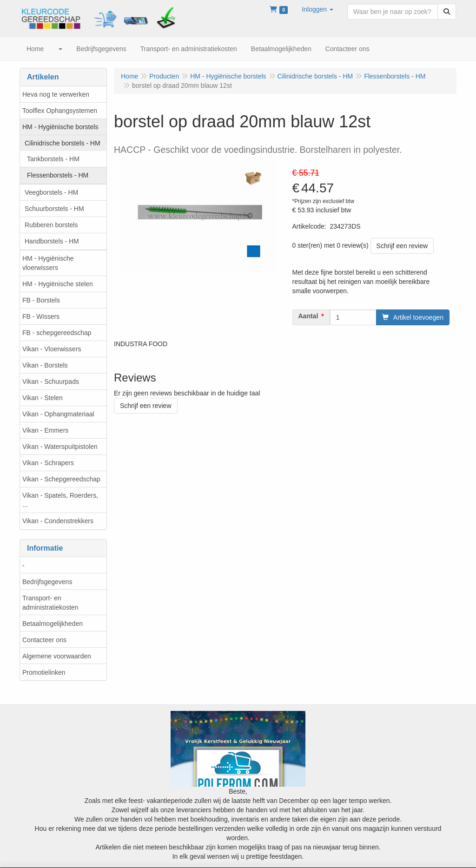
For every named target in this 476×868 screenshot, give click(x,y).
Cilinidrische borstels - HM (63, 143)
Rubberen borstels (51, 225)
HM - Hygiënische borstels (60, 127)
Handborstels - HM (52, 241)
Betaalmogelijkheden (53, 624)
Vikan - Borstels (45, 365)
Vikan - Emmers (45, 430)
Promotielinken (44, 672)
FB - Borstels (41, 300)
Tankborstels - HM (53, 159)
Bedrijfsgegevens (47, 582)
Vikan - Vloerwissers (52, 349)
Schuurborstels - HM (54, 209)
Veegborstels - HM (51, 192)
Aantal (308, 316)
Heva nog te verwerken (56, 94)
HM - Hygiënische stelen (58, 284)
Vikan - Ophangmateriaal (58, 414)
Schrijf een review (402, 246)
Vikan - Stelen (43, 398)
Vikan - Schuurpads (51, 381)
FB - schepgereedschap (57, 333)
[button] (317, 9)
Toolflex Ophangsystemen (60, 111)
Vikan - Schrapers (48, 463)
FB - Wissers (41, 316)
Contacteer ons (44, 640)
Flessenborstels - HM (58, 175)
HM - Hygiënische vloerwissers (48, 263)
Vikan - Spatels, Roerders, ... (60, 500)
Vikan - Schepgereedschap (61, 479)
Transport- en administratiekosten (50, 603)
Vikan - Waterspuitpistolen (60, 447)
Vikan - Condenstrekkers (58, 521)
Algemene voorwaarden (57, 656)
